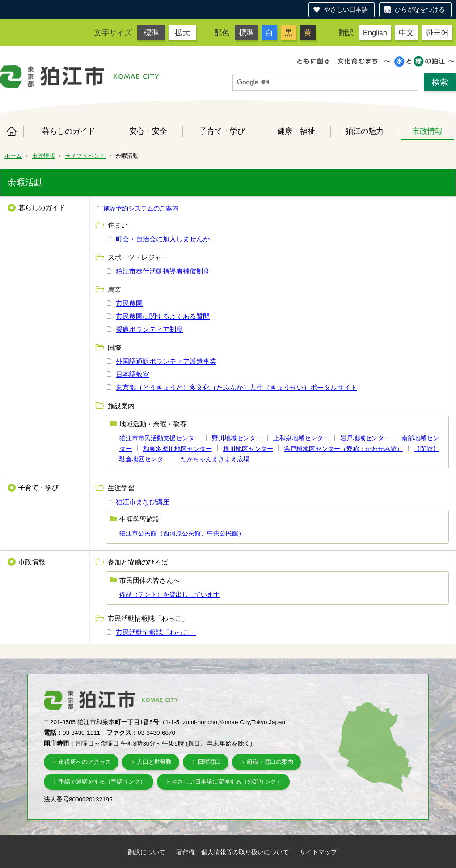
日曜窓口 (209, 762)
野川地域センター (237, 438)
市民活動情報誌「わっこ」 (156, 632)
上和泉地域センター (301, 438)
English (375, 33)
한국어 (437, 33)
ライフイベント (85, 156)
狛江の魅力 (365, 131)
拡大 (182, 33)
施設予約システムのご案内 (141, 208)
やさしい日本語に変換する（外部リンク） (227, 782)
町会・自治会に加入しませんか (163, 239)
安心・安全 (148, 131)
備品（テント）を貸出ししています (169, 594)
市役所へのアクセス (85, 762)
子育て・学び (222, 131)
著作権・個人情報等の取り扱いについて (232, 852)
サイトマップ (318, 852)
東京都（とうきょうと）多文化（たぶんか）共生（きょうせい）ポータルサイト (236, 387)
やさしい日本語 (346, 9)
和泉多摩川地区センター (177, 449)
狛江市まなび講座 (143, 502)
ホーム (12, 131)
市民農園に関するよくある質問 (163, 316)
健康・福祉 (296, 131)
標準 (151, 33)
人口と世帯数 (154, 762)
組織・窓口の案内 (270, 762)
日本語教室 (133, 374)
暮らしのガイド (69, 131)
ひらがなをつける (420, 9)
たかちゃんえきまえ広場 (215, 459)
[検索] (325, 83)
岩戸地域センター (365, 438)
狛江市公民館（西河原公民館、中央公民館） (182, 533)
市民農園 (129, 303)
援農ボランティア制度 (149, 329)
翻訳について (147, 852)
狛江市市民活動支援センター (160, 438)
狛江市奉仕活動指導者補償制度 (163, 271)
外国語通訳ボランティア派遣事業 (166, 361)
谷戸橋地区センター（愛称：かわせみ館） (343, 449)
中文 (406, 33)
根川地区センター (248, 449)
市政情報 (427, 131)
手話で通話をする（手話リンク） (102, 782)
